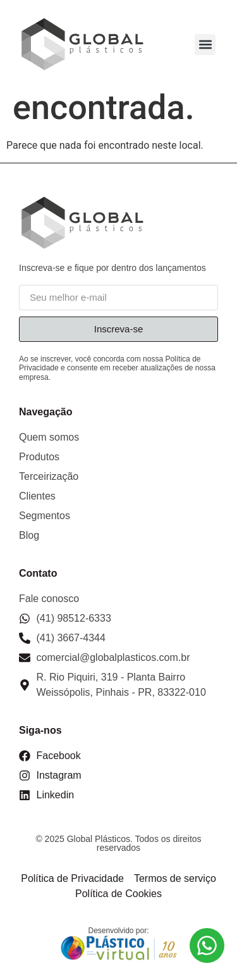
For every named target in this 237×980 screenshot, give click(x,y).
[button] (205, 45)
